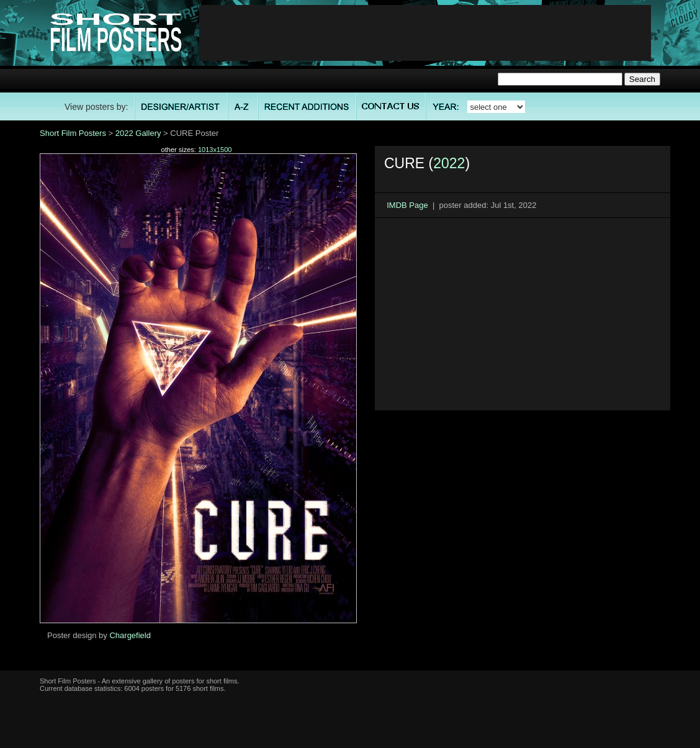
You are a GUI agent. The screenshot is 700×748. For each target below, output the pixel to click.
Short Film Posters (73, 133)
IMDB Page (407, 205)
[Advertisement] (425, 33)
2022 (449, 163)
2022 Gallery (138, 133)
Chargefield (130, 635)
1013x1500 (215, 150)
